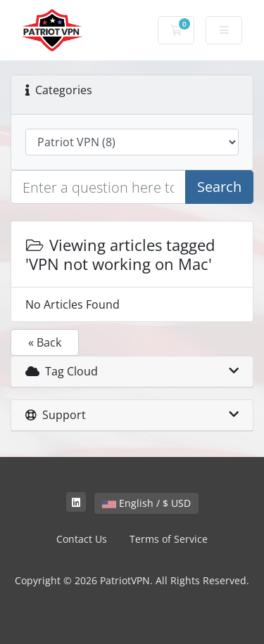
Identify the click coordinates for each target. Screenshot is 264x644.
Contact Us (82, 539)
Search (219, 187)
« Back (45, 342)
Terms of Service (169, 539)
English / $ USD (146, 503)
